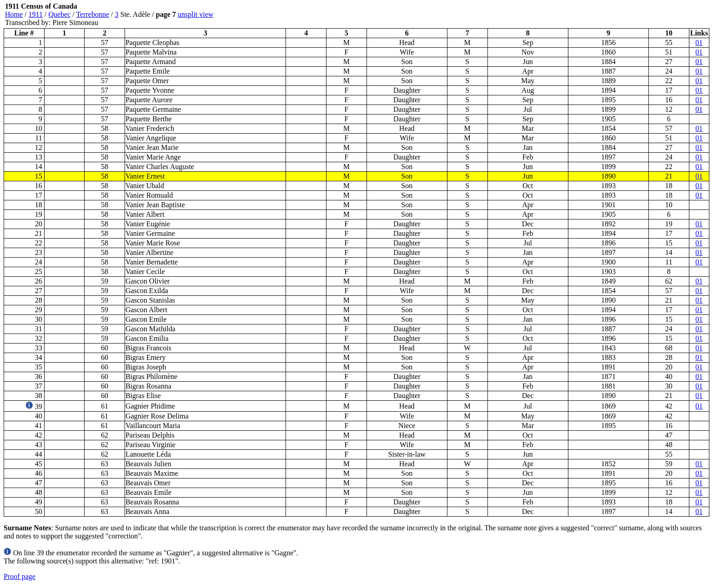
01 (699, 42)
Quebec (59, 14)
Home (14, 14)
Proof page (20, 576)
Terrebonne (93, 14)
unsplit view (196, 14)
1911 (36, 14)
